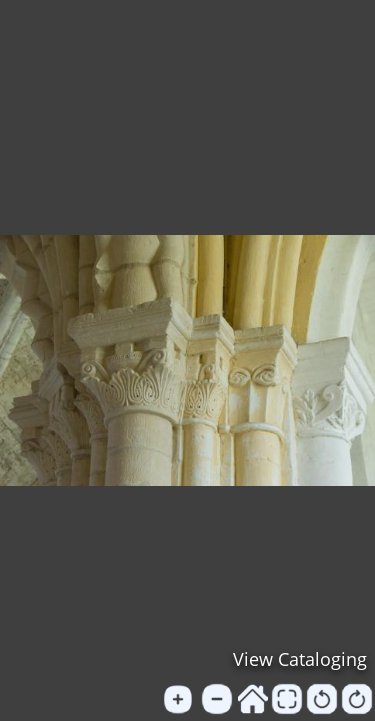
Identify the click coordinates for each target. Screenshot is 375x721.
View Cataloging (300, 659)
